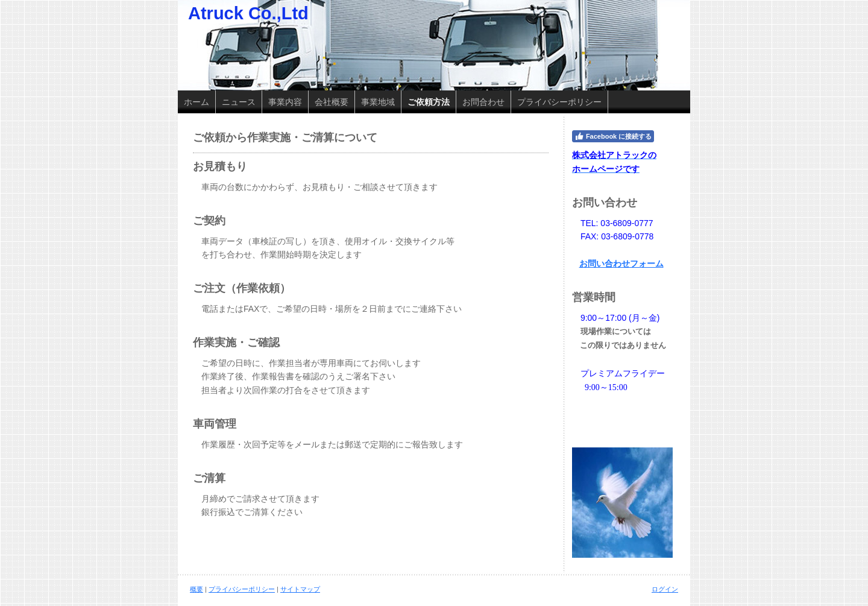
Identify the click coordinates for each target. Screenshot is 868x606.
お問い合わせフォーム (621, 264)
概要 (197, 589)
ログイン (665, 589)
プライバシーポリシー (242, 589)
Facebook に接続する (613, 136)
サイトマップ (300, 589)
